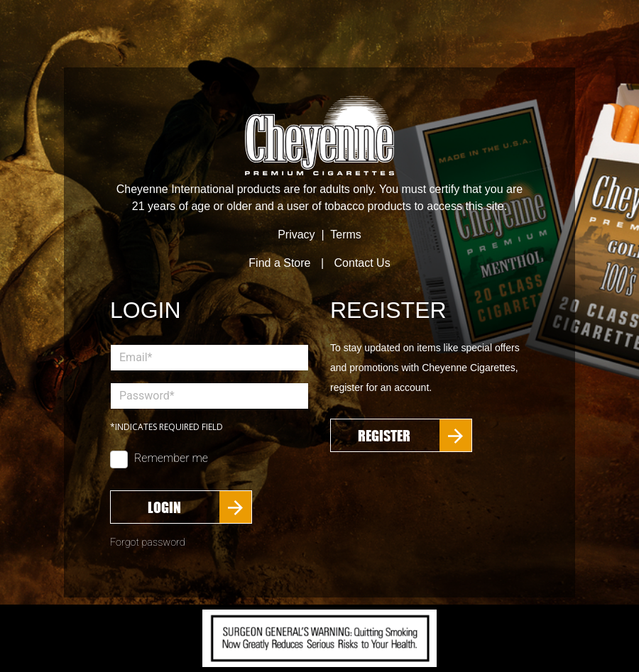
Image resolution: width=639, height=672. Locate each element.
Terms (346, 235)
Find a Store (279, 263)
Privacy (296, 235)
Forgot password (148, 542)
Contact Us (362, 263)
